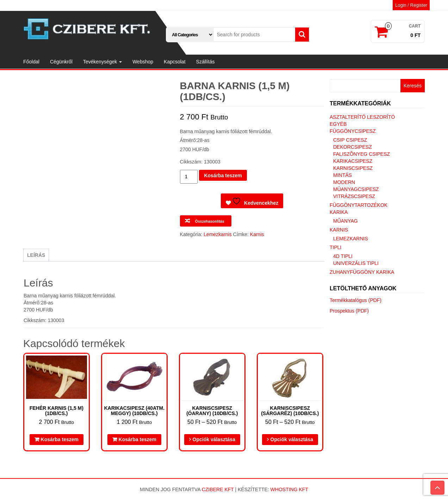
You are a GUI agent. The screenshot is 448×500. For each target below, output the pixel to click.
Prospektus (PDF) (349, 311)
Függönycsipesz (353, 131)
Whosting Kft (289, 489)
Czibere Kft (218, 489)
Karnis (257, 234)
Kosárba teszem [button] (60, 439)
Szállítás (206, 62)
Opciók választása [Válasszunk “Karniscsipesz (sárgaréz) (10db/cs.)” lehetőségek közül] (292, 439)
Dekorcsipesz (353, 147)
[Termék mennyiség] (189, 177)
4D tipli (343, 256)
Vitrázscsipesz (354, 196)
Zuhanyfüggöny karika (362, 272)
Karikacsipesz (353, 161)
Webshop (143, 62)
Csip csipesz (350, 140)
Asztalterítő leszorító (362, 117)
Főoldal (31, 62)
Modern (344, 182)
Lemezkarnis (217, 234)
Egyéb (338, 124)
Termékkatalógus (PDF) (356, 300)
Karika (339, 212)
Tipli (335, 247)
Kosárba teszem (223, 175)
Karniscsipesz (353, 168)
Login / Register (411, 5)
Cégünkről (61, 62)
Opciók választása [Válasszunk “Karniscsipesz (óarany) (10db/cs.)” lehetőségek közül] (214, 439)
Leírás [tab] (36, 255)
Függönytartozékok (359, 205)
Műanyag (346, 221)
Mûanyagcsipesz (356, 189)
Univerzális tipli (356, 263)
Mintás (343, 175)
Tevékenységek (102, 62)
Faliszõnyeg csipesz (362, 154)
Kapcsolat (175, 62)
